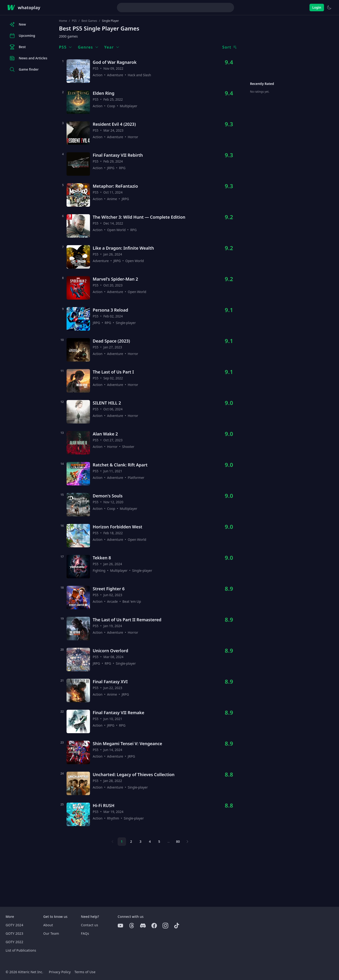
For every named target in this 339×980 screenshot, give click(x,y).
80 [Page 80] (178, 841)
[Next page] (187, 842)
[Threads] (132, 926)
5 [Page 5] (159, 841)
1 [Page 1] (122, 841)
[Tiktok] (177, 926)
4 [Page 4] (150, 841)
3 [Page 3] (141, 841)
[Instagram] (165, 926)
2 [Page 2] (131, 841)
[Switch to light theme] (329, 8)
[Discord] (143, 926)
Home (63, 21)
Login (317, 7)
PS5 (74, 21)
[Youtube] (120, 926)
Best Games (89, 21)
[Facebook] (154, 926)
